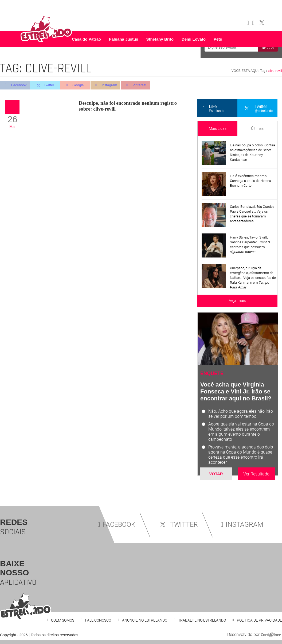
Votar (216, 474)
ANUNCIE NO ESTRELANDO (145, 620)
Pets (218, 39)
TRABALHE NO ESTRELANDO (202, 620)
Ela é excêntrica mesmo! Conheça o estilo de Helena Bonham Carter (250, 181)
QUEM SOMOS (63, 620)
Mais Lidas (218, 128)
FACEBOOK (116, 524)
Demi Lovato (194, 39)
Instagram (108, 85)
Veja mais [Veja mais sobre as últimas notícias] (237, 300)
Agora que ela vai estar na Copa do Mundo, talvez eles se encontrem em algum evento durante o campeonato (241, 432)
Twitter (46, 85)
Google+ (77, 85)
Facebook (15, 85)
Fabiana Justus (124, 39)
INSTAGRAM (242, 524)
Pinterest (139, 85)
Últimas (257, 128)
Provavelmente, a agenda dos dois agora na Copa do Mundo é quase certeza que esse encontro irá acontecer (241, 455)
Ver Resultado (256, 474)
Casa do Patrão (86, 39)
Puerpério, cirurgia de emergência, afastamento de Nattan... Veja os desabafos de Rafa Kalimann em (253, 278)
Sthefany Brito (160, 39)
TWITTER (178, 524)
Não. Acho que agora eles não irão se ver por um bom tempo (241, 414)
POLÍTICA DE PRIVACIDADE (259, 620)
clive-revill (275, 71)
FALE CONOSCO (98, 620)
